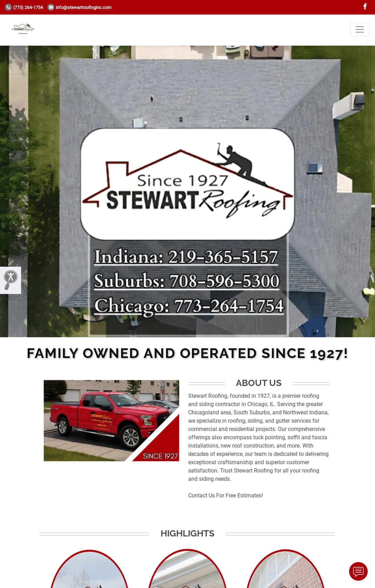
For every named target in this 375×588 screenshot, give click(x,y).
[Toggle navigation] (360, 29)
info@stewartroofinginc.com (79, 7)
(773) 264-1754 (24, 7)
